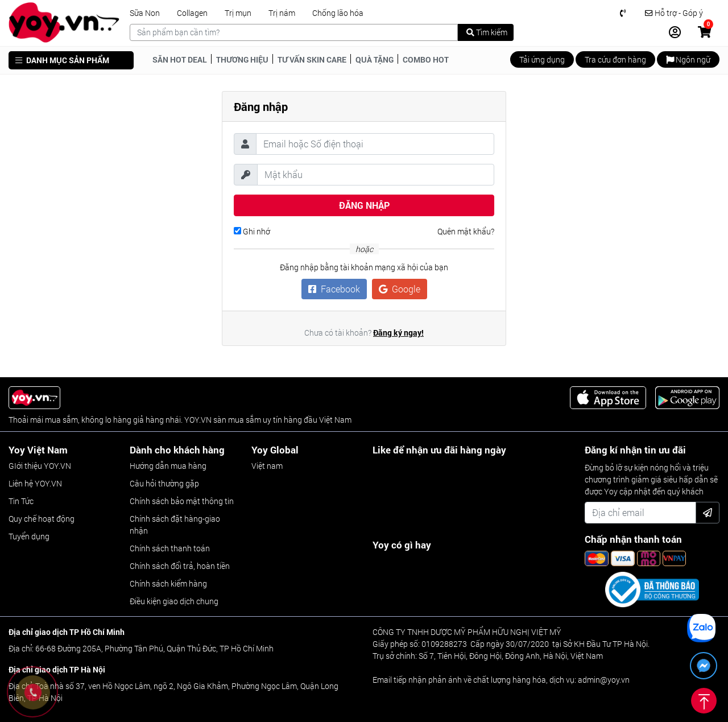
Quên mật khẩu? (466, 231)
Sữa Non (145, 13)
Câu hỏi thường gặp (164, 483)
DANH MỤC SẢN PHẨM (62, 60)
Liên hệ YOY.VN (35, 483)
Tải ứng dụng (542, 59)
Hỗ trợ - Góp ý (674, 13)
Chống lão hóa (338, 13)
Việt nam (267, 466)
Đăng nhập (364, 205)
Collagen (192, 13)
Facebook (334, 289)
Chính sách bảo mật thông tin (182, 501)
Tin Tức (21, 501)
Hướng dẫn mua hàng (168, 466)
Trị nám (282, 13)
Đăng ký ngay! (398, 333)
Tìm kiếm (487, 32)
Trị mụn (238, 13)
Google (400, 289)
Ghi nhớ (252, 231)
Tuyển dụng (29, 536)
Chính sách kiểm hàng (168, 583)
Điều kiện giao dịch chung (174, 601)
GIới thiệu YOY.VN (40, 466)
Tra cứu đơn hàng (615, 59)
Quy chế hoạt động (42, 519)
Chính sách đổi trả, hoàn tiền (180, 566)
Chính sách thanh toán (170, 548)
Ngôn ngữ (688, 59)
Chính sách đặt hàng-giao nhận (175, 525)
